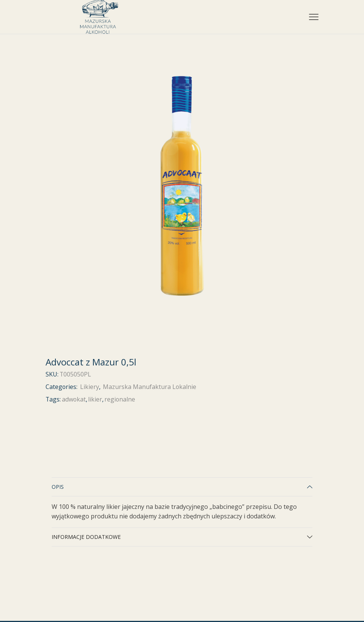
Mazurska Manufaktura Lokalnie (150, 387)
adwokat (74, 399)
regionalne (120, 399)
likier (95, 399)
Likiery (90, 387)
